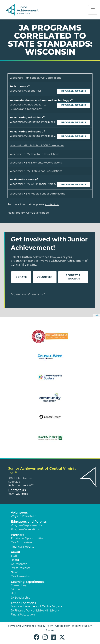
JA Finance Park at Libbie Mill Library (35, 611)
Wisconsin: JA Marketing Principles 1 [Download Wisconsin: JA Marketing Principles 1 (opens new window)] (32, 122)
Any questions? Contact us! (28, 294)
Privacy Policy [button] (45, 626)
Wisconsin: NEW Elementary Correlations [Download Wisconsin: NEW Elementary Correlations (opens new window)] (36, 163)
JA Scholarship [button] (20, 598)
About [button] (16, 552)
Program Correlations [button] (25, 529)
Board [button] (15, 560)
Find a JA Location (23, 615)
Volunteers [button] (19, 513)
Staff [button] (14, 556)
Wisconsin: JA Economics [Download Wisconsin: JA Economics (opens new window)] (25, 91)
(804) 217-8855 (18, 494)
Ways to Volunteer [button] (23, 516)
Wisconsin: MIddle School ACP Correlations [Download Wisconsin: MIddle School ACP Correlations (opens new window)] (37, 145)
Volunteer (45, 277)
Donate (21, 277)
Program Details (74, 91)
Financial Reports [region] (22, 547)
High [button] (14, 593)
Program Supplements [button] (26, 525)
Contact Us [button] (17, 490)
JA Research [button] (19, 564)
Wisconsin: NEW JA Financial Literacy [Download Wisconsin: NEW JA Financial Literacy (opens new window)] (33, 184)
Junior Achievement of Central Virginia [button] (36, 606)
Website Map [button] (80, 626)
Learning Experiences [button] (28, 582)
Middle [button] (15, 589)
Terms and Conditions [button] (21, 626)
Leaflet (96, 315)
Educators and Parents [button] (29, 522)
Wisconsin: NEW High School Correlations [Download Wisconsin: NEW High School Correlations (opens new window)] (36, 171)
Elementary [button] (19, 585)
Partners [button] (17, 535)
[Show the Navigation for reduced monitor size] (93, 10)
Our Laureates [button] (21, 576)
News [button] (14, 572)
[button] (37, 637)
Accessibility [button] (62, 626)
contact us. (52, 204)
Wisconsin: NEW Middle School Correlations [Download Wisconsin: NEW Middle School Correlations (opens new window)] (37, 194)
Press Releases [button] (21, 568)
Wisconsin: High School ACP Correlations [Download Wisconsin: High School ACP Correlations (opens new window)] (35, 78)
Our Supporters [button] (22, 542)
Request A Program (73, 277)
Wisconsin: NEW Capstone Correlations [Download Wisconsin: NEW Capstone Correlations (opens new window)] (34, 154)
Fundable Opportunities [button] (27, 538)
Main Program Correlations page (28, 213)
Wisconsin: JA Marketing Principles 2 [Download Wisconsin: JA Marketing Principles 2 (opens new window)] (33, 136)
